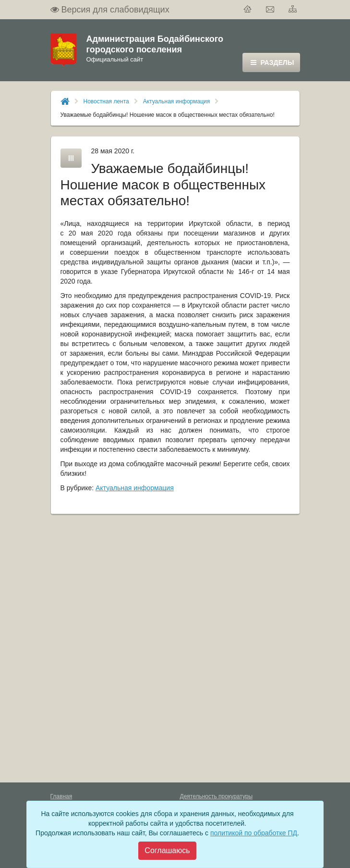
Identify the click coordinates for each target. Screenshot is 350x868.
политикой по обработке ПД (254, 833)
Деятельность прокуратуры (217, 796)
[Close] (167, 851)
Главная (61, 796)
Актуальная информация (177, 101)
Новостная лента (106, 101)
